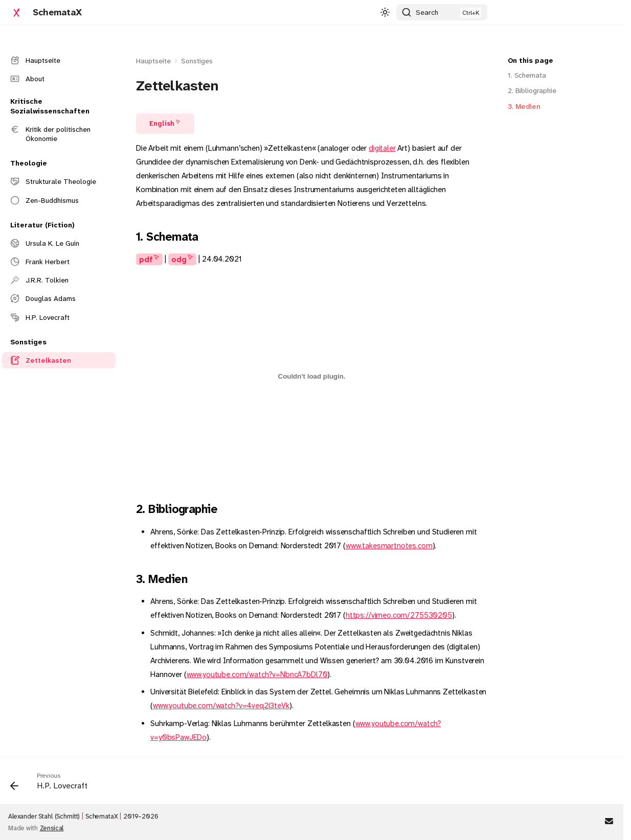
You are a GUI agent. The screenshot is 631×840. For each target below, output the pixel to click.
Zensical (52, 828)
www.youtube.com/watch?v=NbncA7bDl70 (257, 674)
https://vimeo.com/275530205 (399, 615)
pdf (146, 259)
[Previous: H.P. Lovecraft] (52, 784)
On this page (531, 60)
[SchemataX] (16, 12)
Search (427, 12)
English (162, 123)
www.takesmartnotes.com (389, 546)
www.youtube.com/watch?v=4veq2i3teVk (221, 706)
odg (179, 259)
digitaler (382, 148)
